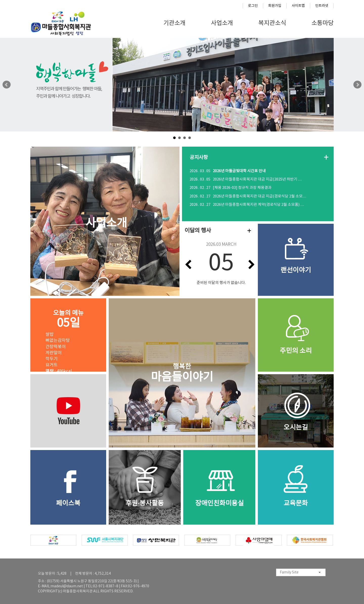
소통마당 (323, 23)
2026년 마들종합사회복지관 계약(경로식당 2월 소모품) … (247, 205)
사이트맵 (298, 6)
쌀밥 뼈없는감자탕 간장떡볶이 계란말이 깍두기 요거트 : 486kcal (59, 353)
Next (357, 85)
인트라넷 (322, 6)
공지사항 (199, 158)
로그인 (253, 6)
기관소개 (174, 23)
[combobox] (301, 572)
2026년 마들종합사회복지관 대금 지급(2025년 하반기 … (246, 179)
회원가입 (275, 6)
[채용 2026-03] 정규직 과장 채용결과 (231, 188)
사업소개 (222, 23)
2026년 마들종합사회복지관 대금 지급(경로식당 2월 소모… (248, 196)
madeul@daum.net (67, 586)
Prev (7, 85)
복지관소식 (272, 23)
